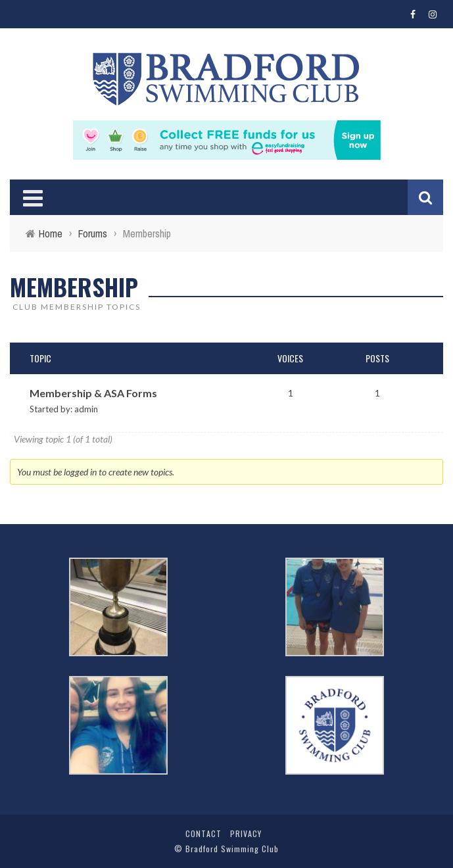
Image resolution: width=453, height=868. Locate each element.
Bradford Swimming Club (232, 849)
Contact (203, 833)
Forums (93, 233)
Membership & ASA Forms (93, 393)
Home (51, 233)
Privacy (246, 833)
